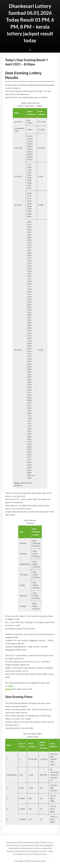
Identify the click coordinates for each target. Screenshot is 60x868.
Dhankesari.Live (39, 861)
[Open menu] (30, 50)
